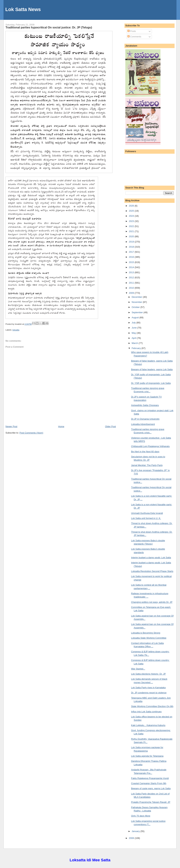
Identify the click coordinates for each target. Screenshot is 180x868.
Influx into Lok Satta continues (146, 712)
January (136, 831)
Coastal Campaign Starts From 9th (149, 783)
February (137, 348)
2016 (132, 257)
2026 (132, 206)
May (134, 333)
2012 (132, 277)
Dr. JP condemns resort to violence (149, 693)
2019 (132, 242)
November (137, 302)
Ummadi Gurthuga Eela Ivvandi (147, 513)
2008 (132, 838)
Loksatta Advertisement (143, 424)
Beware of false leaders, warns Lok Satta (152, 369)
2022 (132, 226)
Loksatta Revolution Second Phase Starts (152, 571)
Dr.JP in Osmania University (145, 419)
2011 (132, 283)
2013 (132, 272)
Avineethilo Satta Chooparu (145, 405)
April (134, 338)
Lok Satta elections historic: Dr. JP (148, 674)
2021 (132, 231)
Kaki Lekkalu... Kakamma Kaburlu (148, 725)
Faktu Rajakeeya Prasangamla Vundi (150, 778)
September (138, 312)
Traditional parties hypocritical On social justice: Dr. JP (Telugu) (49, 27)
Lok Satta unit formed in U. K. (146, 518)
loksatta (16, 330)
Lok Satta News (23, 9)
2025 (132, 211)
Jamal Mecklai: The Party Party (147, 465)
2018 (132, 247)
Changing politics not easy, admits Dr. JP (152, 602)
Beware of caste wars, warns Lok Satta (151, 788)
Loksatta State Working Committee (149, 638)
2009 (132, 293)
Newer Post (11, 426)
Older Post (110, 426)
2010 (132, 288)
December (137, 297)
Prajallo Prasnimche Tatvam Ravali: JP (151, 802)
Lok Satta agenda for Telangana (147, 756)
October (136, 307)
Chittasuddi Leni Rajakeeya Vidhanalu (150, 446)
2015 (132, 262)
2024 (132, 216)
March (135, 343)
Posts (132, 31)
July (134, 323)
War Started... (138, 669)
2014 (132, 267)
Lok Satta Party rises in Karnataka (148, 688)
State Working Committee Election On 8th (152, 706)
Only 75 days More (141, 816)
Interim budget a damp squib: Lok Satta (151, 558)
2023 (132, 221)
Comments (134, 37)
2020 (132, 236)
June (134, 328)
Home (61, 426)
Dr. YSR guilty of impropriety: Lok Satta (151, 383)
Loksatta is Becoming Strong (146, 633)
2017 (132, 252)
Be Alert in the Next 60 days (145, 452)
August (136, 317)
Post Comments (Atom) (31, 433)
